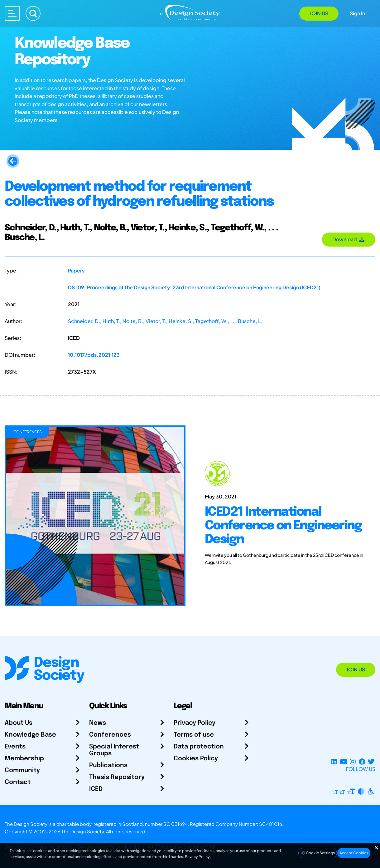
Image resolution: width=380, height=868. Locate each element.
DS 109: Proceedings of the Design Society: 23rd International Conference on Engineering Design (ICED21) (194, 287)
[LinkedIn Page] (334, 761)
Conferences (110, 735)
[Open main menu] (12, 13)
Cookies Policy (196, 759)
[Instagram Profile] (353, 761)
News (98, 723)
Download (349, 239)
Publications (108, 765)
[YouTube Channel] (343, 761)
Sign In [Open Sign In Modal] (357, 13)
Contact (18, 782)
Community (22, 770)
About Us (19, 723)
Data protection (199, 747)
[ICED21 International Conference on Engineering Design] (285, 516)
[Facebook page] (362, 761)
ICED (96, 789)
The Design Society (83, 831)
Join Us (319, 13)
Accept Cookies (354, 853)
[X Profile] (371, 761)
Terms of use (194, 735)
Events (15, 747)
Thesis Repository (117, 777)
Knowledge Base (30, 735)
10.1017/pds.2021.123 (94, 355)
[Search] (33, 13)
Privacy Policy (195, 723)
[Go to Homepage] (190, 13)
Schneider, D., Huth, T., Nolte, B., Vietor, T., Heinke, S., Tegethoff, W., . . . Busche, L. (165, 321)
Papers (76, 270)
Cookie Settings (318, 853)
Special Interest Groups (114, 750)
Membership (24, 759)
